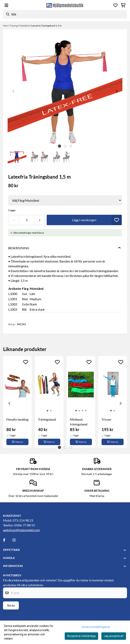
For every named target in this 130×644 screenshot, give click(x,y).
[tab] (59, 146)
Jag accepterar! (114, 636)
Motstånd (25, 26)
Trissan (106, 419)
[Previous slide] (13, 91)
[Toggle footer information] (125, 550)
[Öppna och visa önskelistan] (115, 5)
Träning (14, 26)
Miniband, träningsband (79, 422)
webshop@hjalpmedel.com (21, 530)
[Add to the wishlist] (26, 362)
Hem (6, 26)
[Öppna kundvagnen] (123, 5)
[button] (117, 220)
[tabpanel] (17, 402)
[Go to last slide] (10, 403)
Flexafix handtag (17, 419)
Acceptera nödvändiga (81, 636)
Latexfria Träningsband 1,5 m (46, 26)
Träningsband (47, 419)
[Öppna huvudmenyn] (6, 5)
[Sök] (65, 14)
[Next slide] (117, 91)
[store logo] (65, 5)
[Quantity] (27, 220)
